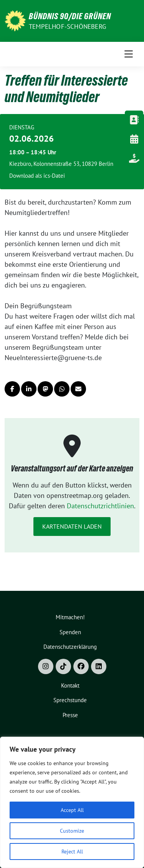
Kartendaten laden (72, 526)
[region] (72, 802)
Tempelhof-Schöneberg (67, 26)
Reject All (72, 851)
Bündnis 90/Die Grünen (70, 16)
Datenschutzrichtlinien (100, 506)
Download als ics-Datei (37, 176)
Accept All (72, 810)
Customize (72, 831)
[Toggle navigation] (129, 54)
